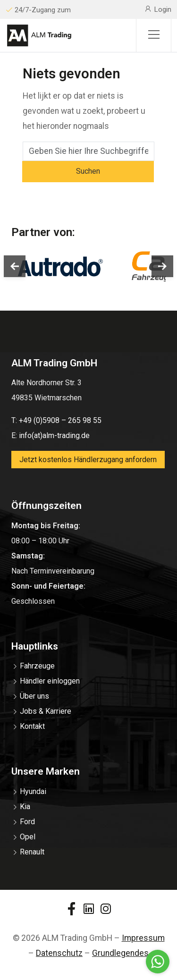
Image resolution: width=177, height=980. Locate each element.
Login (158, 9)
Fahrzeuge (37, 666)
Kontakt (32, 726)
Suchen (88, 171)
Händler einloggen (50, 681)
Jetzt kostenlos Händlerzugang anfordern (88, 460)
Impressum (143, 938)
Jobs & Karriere (46, 711)
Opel (28, 837)
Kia (25, 807)
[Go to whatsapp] (158, 962)
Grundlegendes (120, 953)
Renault (32, 852)
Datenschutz (59, 953)
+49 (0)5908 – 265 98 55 (60, 420)
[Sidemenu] (154, 35)
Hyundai (33, 791)
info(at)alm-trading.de (54, 435)
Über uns (34, 696)
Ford (27, 822)
